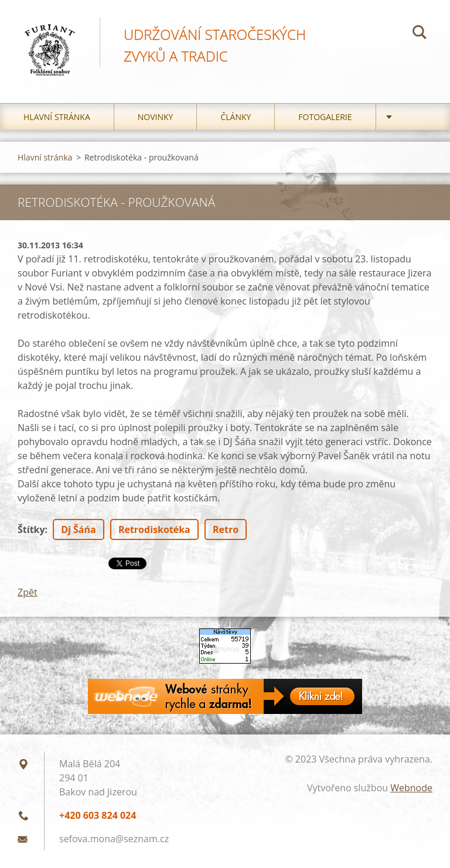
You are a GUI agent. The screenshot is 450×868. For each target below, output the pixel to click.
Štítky (31, 529)
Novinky (156, 117)
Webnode (411, 788)
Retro (226, 529)
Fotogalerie (325, 117)
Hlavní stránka (57, 117)
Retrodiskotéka (154, 529)
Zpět (28, 592)
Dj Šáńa (79, 529)
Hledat (420, 34)
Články (236, 117)
